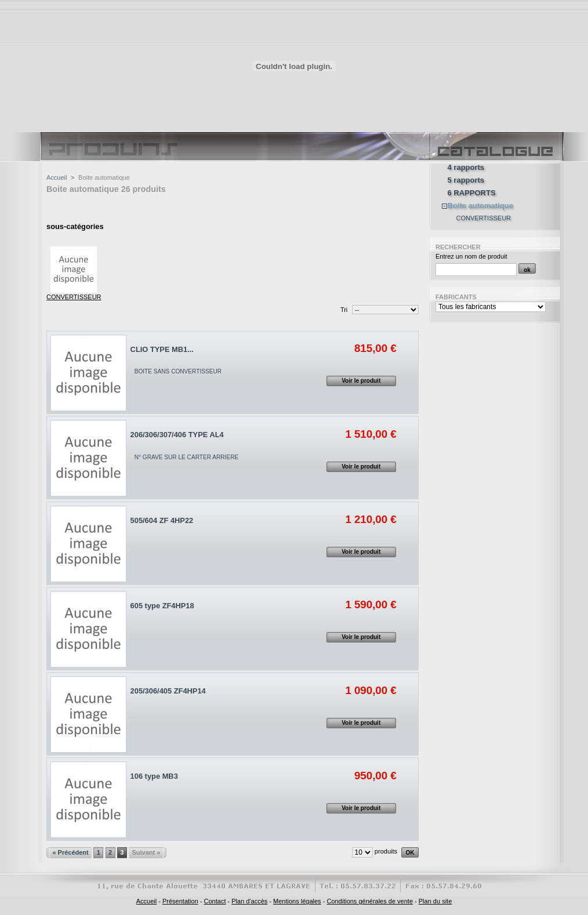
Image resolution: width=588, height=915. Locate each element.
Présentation (180, 901)
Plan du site (435, 901)
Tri (344, 310)
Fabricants (456, 297)
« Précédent (70, 852)
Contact (215, 901)
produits (386, 851)
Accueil (57, 177)
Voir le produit (361, 381)
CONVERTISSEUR (74, 297)
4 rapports (466, 168)
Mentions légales (297, 901)
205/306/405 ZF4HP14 (168, 691)
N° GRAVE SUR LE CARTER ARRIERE (187, 457)
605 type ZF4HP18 (162, 606)
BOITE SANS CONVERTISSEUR (178, 371)
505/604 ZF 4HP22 (162, 520)
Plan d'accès (249, 901)
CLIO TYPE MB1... (162, 349)
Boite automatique (480, 206)
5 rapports (466, 180)
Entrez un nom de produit (471, 256)
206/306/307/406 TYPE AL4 (177, 435)
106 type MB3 (154, 776)
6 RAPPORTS (472, 193)
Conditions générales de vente (370, 901)
